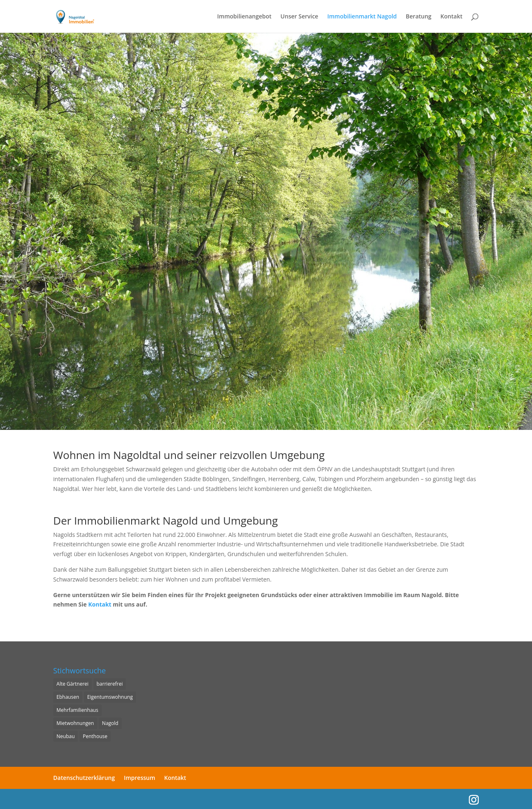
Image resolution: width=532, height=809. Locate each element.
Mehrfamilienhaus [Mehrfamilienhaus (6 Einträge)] (77, 710)
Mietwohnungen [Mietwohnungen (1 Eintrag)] (75, 723)
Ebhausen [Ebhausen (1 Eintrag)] (68, 697)
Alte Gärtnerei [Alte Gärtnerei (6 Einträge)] (73, 684)
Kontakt (452, 17)
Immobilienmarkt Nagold (362, 17)
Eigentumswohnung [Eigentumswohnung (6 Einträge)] (110, 697)
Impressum (139, 778)
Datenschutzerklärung (84, 778)
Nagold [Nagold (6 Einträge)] (110, 723)
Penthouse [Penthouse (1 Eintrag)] (95, 736)
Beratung (419, 17)
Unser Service (299, 17)
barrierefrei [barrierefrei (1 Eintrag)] (110, 684)
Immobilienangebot (244, 17)
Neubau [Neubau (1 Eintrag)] (66, 736)
